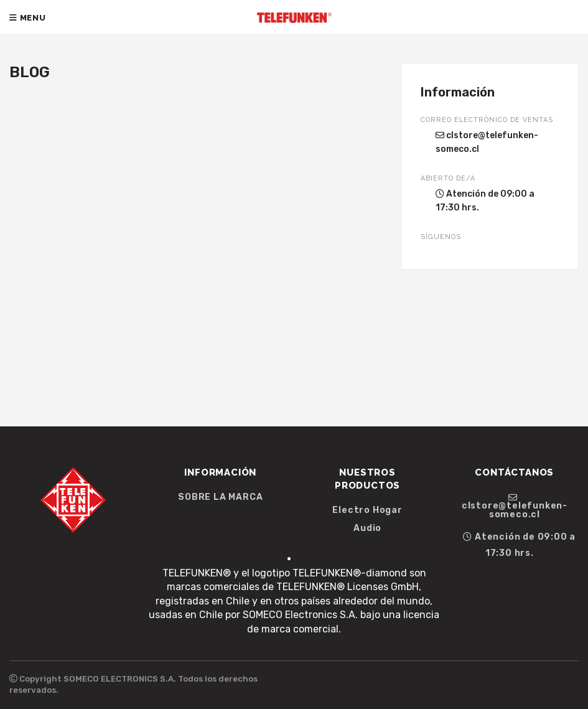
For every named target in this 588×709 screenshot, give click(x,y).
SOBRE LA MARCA (220, 497)
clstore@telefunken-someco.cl (487, 142)
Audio (367, 528)
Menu (28, 18)
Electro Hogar (367, 510)
